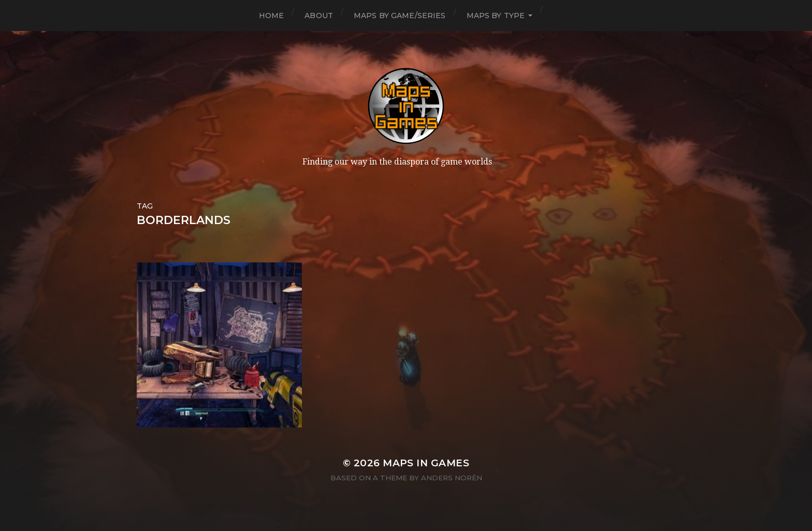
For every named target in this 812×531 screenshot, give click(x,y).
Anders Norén (452, 478)
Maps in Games (426, 463)
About (319, 16)
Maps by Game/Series (400, 16)
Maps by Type (496, 16)
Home (272, 16)
